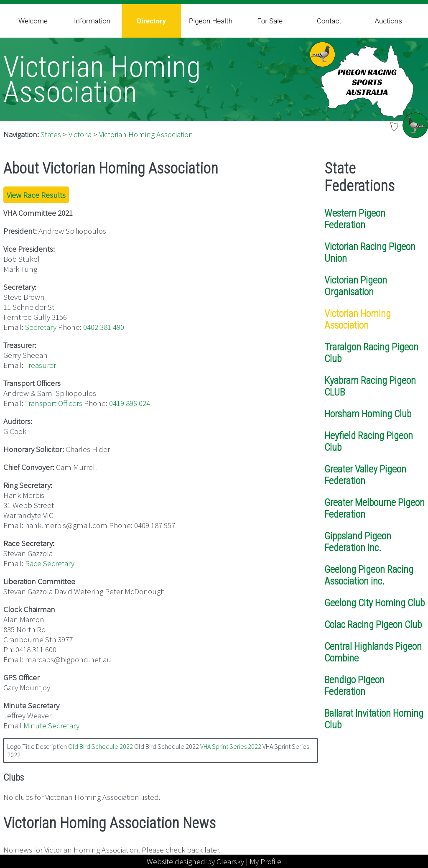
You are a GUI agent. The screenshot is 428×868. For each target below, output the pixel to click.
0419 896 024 (130, 403)
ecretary (43, 327)
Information (92, 21)
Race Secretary (50, 563)
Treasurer (41, 365)
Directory (151, 21)
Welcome (33, 21)
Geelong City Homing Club (374, 603)
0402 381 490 (104, 327)
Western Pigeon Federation (355, 219)
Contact (329, 21)
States (51, 134)
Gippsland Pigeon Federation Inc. (358, 542)
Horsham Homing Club (368, 414)
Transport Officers (54, 403)
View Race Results (36, 195)
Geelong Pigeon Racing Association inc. (369, 575)
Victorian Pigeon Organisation (356, 286)
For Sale (270, 21)
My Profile (265, 861)
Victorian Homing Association (146, 134)
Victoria (80, 134)
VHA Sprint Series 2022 (231, 746)
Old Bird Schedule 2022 (101, 746)
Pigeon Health (211, 21)
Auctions (388, 21)
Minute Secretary (51, 725)
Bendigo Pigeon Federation (354, 686)
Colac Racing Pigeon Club (373, 625)
